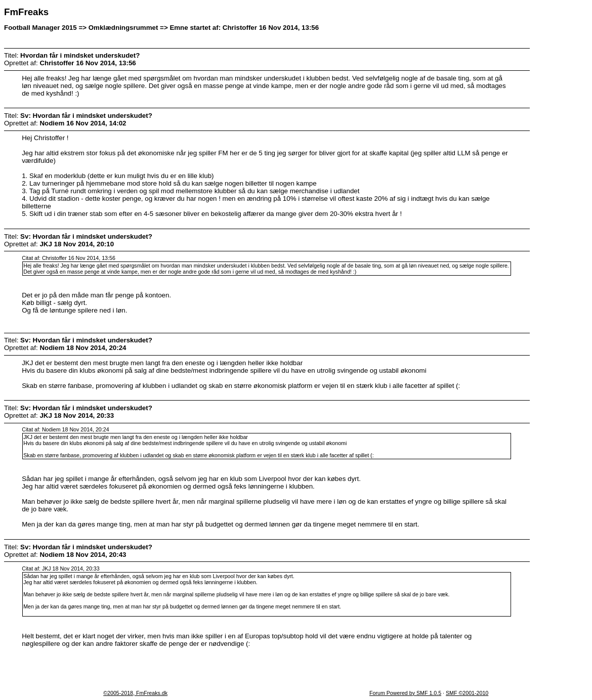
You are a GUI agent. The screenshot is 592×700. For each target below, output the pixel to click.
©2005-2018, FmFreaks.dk (135, 693)
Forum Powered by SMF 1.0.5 (405, 693)
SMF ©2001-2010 (467, 693)
